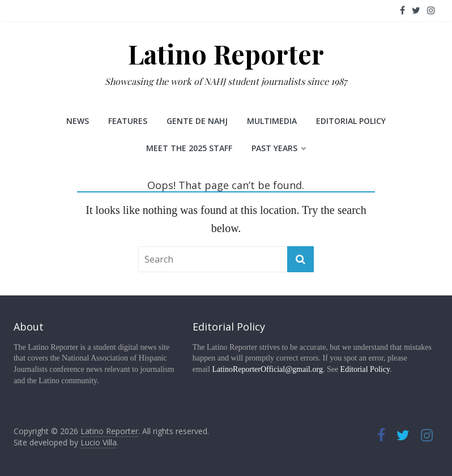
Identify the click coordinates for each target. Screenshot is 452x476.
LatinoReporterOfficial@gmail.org (267, 369)
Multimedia (272, 121)
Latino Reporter (226, 54)
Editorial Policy (351, 121)
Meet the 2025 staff (189, 148)
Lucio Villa (99, 442)
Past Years (274, 148)
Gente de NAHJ (197, 121)
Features (128, 121)
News (78, 121)
